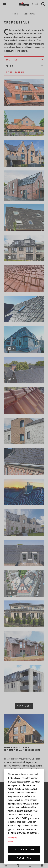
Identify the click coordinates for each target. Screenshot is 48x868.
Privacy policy (12, 838)
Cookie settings (24, 850)
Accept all (24, 858)
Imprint (10, 842)
